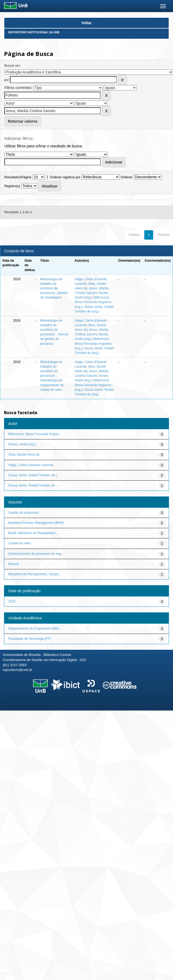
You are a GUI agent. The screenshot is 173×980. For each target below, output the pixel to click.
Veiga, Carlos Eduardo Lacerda (31, 465)
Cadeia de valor (20, 543)
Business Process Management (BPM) (36, 523)
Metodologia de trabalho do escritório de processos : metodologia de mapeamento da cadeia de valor (52, 376)
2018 (12, 601)
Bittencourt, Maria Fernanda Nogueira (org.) (93, 302)
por (7, 80)
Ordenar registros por (65, 177)
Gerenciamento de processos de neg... (36, 554)
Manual (14, 564)
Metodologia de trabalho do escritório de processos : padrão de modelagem (54, 288)
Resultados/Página (18, 177)
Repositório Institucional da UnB (34, 32)
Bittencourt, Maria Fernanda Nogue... (35, 434)
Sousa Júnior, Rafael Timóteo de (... (34, 475)
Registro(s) (12, 186)
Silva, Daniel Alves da (24, 455)
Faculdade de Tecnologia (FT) (30, 639)
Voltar (86, 23)
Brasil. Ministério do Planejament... (33, 533)
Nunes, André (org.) (22, 444)
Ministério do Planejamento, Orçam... (35, 574)
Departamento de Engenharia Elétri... (35, 629)
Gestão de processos (23, 513)
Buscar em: (12, 66)
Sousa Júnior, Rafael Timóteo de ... (33, 485)
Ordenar (127, 177)
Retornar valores (23, 121)
